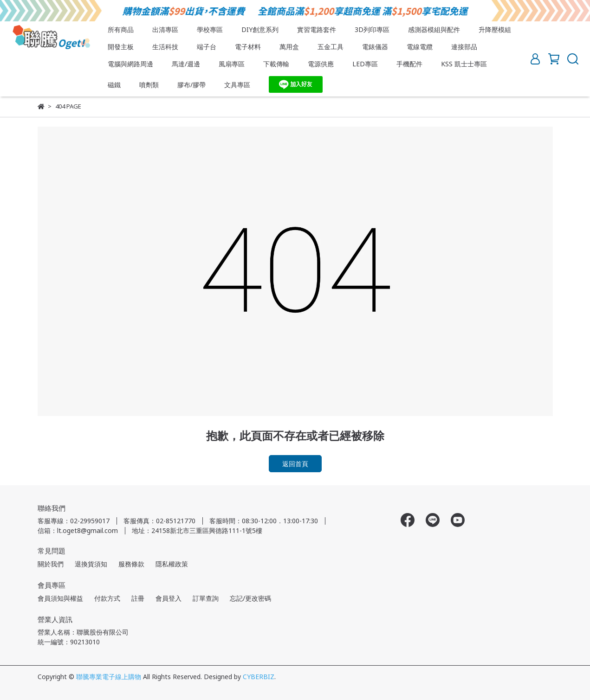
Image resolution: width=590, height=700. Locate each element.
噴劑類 (149, 85)
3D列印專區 (372, 29)
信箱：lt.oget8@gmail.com (78, 530)
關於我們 (51, 564)
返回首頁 (295, 464)
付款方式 (107, 598)
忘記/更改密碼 (250, 598)
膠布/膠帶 (191, 85)
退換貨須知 (91, 564)
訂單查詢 (206, 598)
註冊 (138, 598)
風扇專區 (232, 64)
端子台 (207, 47)
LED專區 (365, 64)
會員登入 (169, 598)
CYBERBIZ (259, 677)
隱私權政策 (172, 564)
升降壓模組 (495, 29)
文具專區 (237, 85)
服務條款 (131, 564)
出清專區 (165, 29)
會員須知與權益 (60, 598)
